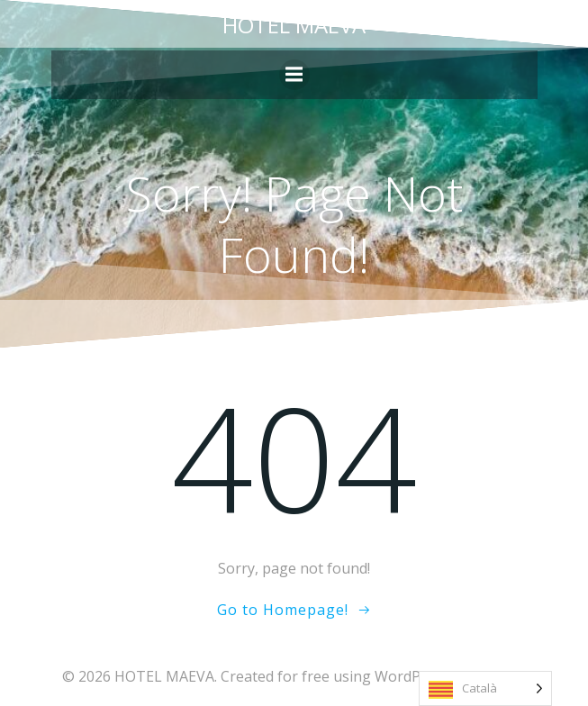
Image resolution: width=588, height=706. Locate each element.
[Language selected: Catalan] (485, 688)
